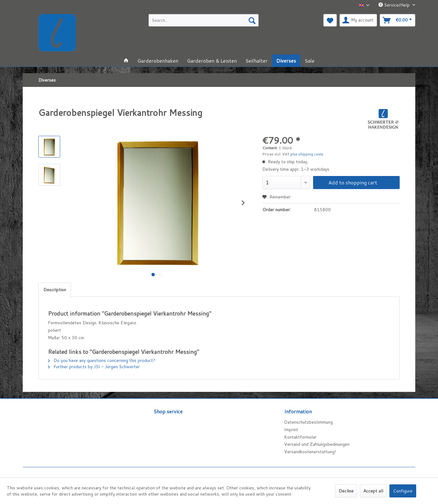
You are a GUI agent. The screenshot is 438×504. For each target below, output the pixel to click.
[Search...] (204, 20)
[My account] (358, 20)
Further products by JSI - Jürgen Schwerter (94, 367)
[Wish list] (330, 20)
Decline (346, 491)
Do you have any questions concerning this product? (102, 360)
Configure (403, 491)
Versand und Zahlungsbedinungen (317, 444)
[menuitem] (204, 20)
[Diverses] (286, 61)
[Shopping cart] (398, 20)
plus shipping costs (307, 154)
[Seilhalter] (257, 61)
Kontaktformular (300, 437)
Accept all (373, 491)
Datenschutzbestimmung (308, 422)
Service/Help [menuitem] (395, 5)
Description (55, 290)
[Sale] (309, 61)
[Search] (252, 20)
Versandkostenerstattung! (310, 452)
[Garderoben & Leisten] (212, 61)
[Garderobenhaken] (158, 61)
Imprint (291, 430)
